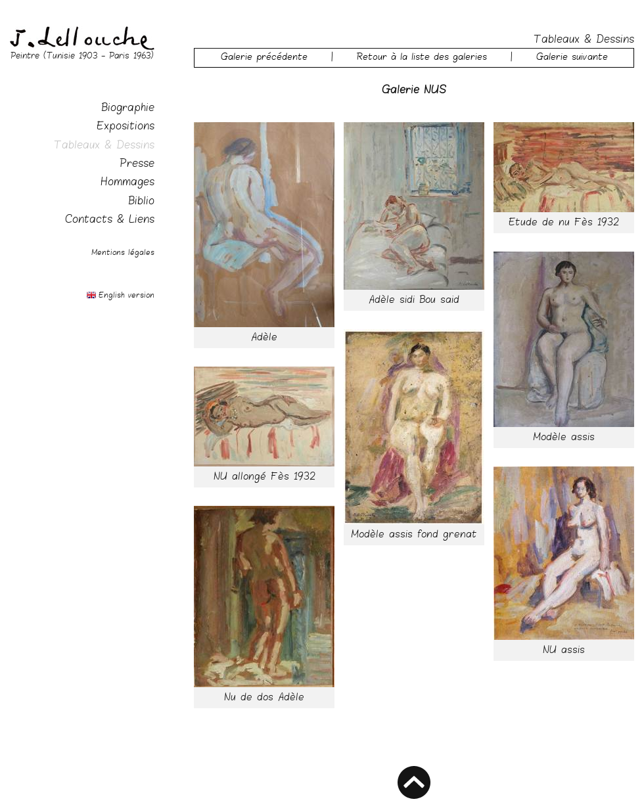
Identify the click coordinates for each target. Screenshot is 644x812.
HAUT (414, 782)
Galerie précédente (264, 58)
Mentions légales (123, 253)
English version (126, 296)
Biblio (141, 202)
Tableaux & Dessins (104, 146)
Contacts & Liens (110, 220)
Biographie (128, 109)
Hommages (127, 183)
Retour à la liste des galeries (422, 58)
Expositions (126, 127)
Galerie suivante (572, 58)
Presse (137, 165)
